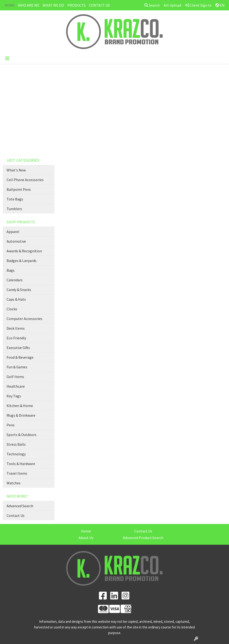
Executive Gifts (18, 348)
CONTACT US (99, 5)
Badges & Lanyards (22, 261)
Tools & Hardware (21, 464)
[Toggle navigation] (7, 58)
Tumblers (14, 209)
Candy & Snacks (19, 290)
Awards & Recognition (24, 251)
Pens (11, 425)
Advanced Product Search (143, 538)
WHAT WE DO (53, 5)
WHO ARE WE (29, 5)
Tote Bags (15, 199)
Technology (16, 454)
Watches (14, 483)
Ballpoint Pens (19, 189)
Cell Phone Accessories (25, 180)
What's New (16, 170)
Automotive (16, 241)
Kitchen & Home (20, 406)
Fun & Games (17, 367)
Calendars (15, 280)
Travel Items (17, 473)
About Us (86, 538)
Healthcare (16, 386)
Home (86, 531)
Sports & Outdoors (22, 435)
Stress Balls (16, 444)
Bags (11, 270)
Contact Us (16, 515)
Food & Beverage (20, 357)
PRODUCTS (76, 5)
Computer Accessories (25, 319)
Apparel (13, 232)
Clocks (12, 309)
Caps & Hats (16, 299)
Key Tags (14, 396)
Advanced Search (20, 506)
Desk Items (16, 328)
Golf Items (15, 377)
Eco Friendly (16, 338)
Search (152, 5)
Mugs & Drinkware (21, 415)
